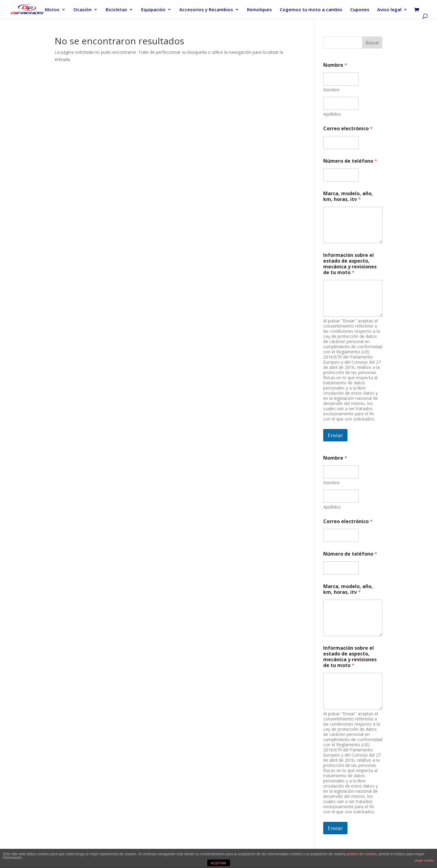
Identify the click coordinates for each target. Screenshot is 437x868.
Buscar (372, 43)
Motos (52, 10)
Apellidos (332, 114)
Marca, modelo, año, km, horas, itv (348, 196)
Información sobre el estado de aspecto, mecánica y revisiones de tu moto (350, 264)
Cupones (360, 10)
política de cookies (362, 854)
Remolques (259, 10)
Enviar (335, 435)
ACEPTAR (218, 863)
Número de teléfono (350, 161)
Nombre (331, 90)
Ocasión (83, 10)
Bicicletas (116, 10)
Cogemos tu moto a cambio (311, 10)
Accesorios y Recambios (206, 10)
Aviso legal (389, 10)
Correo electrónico (348, 129)
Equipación (153, 10)
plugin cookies (424, 861)
